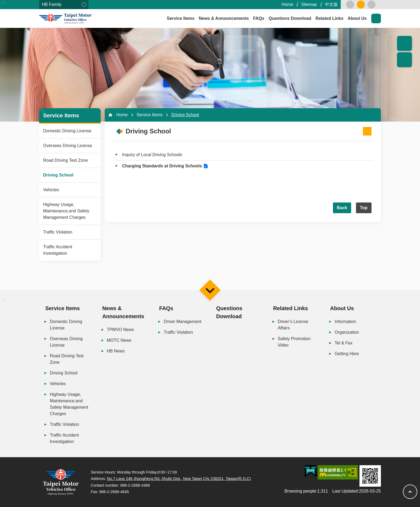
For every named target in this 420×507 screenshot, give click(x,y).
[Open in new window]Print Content (367, 131)
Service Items (181, 18)
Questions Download (290, 18)
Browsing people (300, 491)
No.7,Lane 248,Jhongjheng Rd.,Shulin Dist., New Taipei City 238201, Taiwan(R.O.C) (179, 479)
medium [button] (361, 5)
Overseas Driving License (67, 146)
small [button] (350, 5)
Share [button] (404, 60)
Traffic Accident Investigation (58, 250)
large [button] (372, 5)
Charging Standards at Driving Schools (162, 166)
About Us (357, 18)
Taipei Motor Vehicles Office (87, 19)
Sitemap (309, 4)
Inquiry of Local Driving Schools (152, 155)
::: (3, 2)
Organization (347, 332)
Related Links (329, 18)
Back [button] (342, 208)
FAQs (259, 18)
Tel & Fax (344, 343)
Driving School (58, 175)
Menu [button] (210, 290)
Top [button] (364, 208)
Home (288, 4)
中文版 (331, 4)
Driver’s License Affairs (293, 325)
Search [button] (376, 18)
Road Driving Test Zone (65, 160)
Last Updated (345, 491)
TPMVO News (120, 330)
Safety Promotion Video (294, 342)
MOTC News (119, 340)
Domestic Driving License (67, 131)
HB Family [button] (52, 4)
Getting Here (347, 354)
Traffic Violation (58, 232)
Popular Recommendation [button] (404, 43)
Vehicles (51, 190)
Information (345, 322)
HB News (116, 351)
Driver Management (183, 322)
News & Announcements (224, 18)
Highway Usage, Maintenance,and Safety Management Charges (66, 211)
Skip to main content (3, 3)
